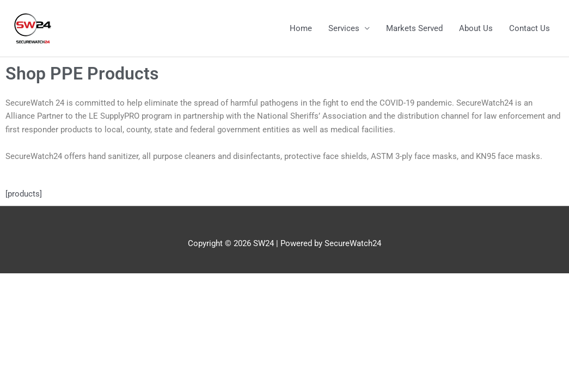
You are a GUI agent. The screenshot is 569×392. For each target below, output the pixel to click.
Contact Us (530, 28)
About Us (476, 28)
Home (301, 28)
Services (344, 28)
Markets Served (414, 28)
